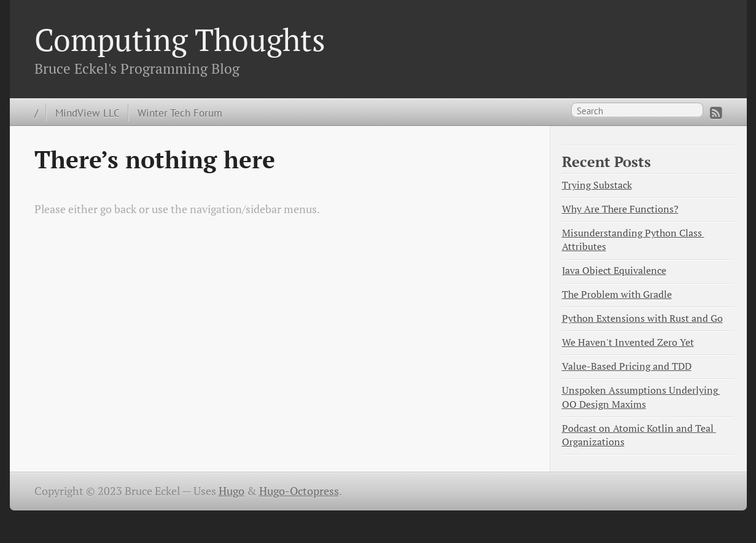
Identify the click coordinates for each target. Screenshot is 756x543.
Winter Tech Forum (180, 113)
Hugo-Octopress (299, 491)
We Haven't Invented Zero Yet (628, 342)
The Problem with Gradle (617, 295)
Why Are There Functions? (620, 209)
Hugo (232, 491)
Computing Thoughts (180, 39)
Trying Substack (597, 185)
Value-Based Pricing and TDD (627, 366)
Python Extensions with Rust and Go (642, 318)
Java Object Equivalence (614, 271)
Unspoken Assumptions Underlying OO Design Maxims (641, 397)
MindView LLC (88, 113)
